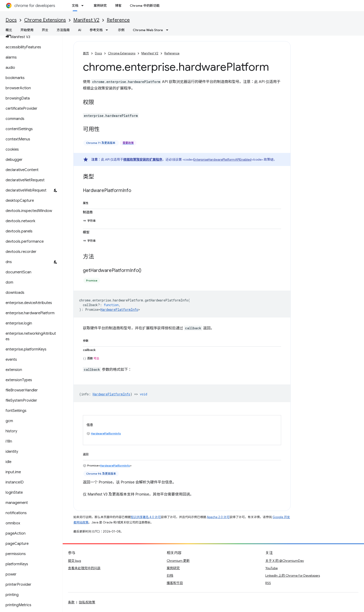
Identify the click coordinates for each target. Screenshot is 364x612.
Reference (118, 20)
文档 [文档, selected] (75, 6)
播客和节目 (175, 583)
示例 (121, 30)
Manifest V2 (86, 20)
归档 (170, 576)
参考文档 (96, 30)
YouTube (271, 568)
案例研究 (100, 6)
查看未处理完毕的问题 (84, 568)
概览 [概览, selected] (9, 30)
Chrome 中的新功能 (145, 6)
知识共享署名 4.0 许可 (146, 517)
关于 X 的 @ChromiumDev (285, 561)
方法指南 (63, 30)
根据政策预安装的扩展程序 (143, 159)
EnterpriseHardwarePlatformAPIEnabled (222, 159)
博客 (118, 6)
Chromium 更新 (178, 561)
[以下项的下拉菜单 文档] (84, 6)
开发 (45, 30)
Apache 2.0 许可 (218, 517)
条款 (71, 602)
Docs (11, 20)
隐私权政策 (87, 602)
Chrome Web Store (148, 30)
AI (80, 30)
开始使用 (27, 30)
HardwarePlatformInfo (119, 309)
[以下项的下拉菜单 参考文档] (108, 30)
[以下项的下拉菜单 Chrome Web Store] (169, 30)
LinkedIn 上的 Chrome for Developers (293, 576)
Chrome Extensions (45, 20)
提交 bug (75, 561)
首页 (86, 53)
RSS (268, 583)
